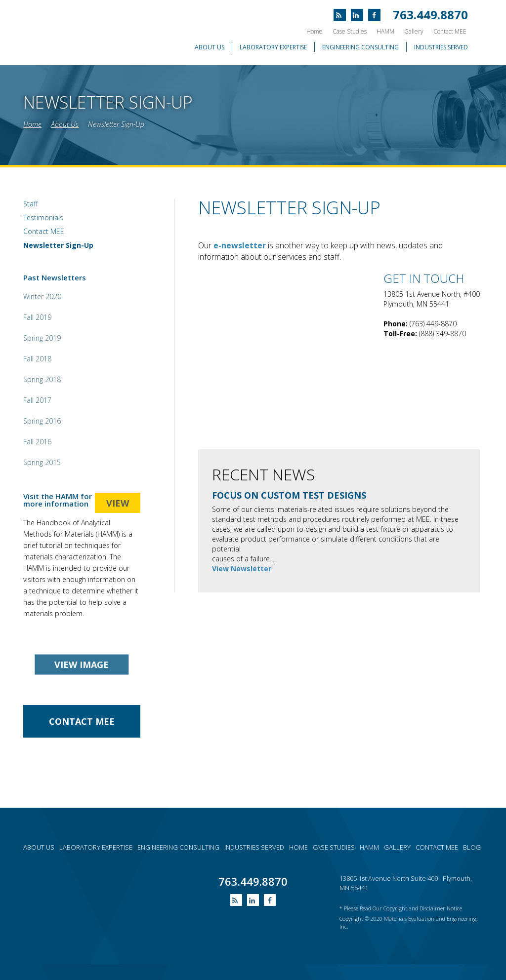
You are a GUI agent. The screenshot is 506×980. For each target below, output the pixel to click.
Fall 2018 (37, 359)
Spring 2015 (42, 462)
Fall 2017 (37, 400)
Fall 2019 (37, 317)
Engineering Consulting (360, 47)
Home (315, 31)
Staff (30, 204)
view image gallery (82, 667)
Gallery (414, 31)
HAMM (385, 31)
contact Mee (82, 721)
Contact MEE (450, 31)
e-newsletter (240, 245)
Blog (472, 847)
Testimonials (43, 217)
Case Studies (350, 31)
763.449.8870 (430, 15)
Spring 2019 (42, 338)
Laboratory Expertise (273, 47)
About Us (210, 47)
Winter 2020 (42, 296)
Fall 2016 (37, 442)
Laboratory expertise (96, 847)
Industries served (254, 847)
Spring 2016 (42, 421)
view (118, 503)
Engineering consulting (178, 847)
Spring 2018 (42, 379)
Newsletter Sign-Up (116, 124)
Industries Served (441, 47)
